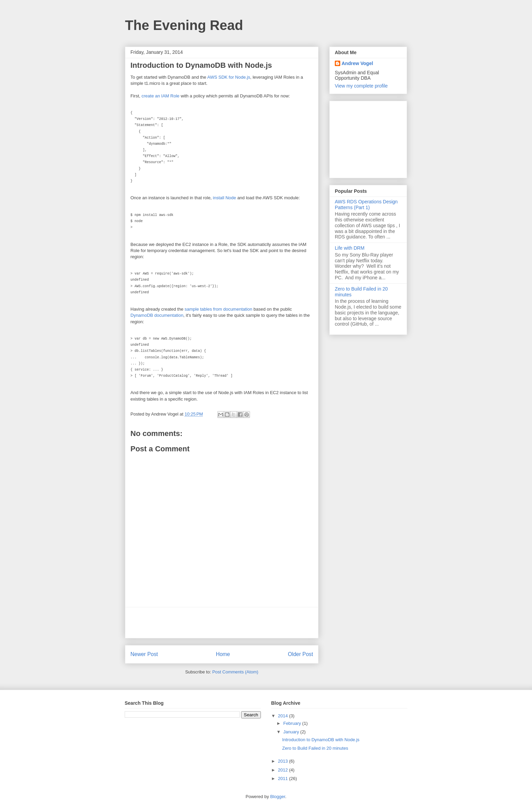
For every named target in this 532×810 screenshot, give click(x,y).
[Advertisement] (222, 623)
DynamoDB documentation (157, 315)
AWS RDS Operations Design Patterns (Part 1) (366, 205)
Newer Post (144, 654)
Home (223, 654)
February (293, 723)
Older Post (300, 654)
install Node (224, 198)
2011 (284, 778)
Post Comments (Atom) (235, 672)
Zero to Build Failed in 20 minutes (315, 748)
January (292, 732)
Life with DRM (350, 248)
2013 (284, 761)
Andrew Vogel (357, 63)
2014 (284, 716)
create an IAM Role (161, 96)
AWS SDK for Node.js (229, 77)
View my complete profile (361, 86)
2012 (284, 770)
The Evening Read (184, 25)
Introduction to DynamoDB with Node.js (321, 740)
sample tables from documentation (218, 309)
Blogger (278, 797)
